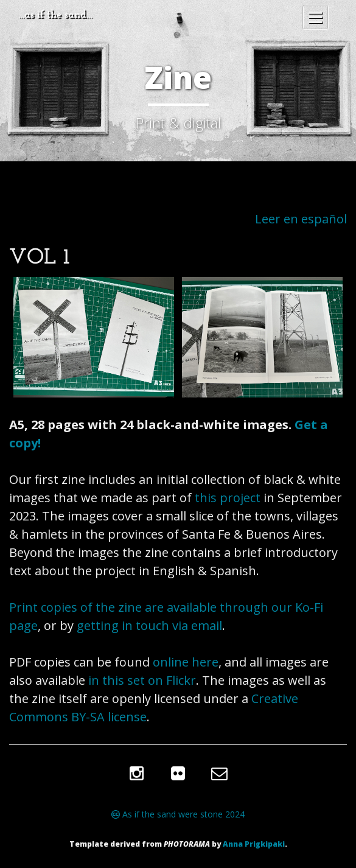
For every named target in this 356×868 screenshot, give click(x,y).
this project (228, 498)
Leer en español (301, 219)
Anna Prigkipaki (254, 844)
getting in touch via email (149, 625)
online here (186, 662)
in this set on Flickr (142, 680)
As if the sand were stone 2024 (178, 814)
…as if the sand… (55, 15)
